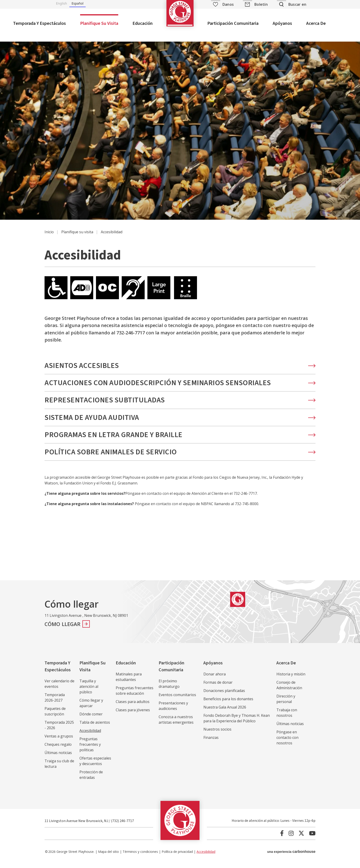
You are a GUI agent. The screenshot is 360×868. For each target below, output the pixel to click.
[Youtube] (312, 839)
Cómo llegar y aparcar (91, 709)
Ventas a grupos (59, 742)
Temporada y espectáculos (39, 23)
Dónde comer (91, 720)
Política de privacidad (177, 857)
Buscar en (297, 4)
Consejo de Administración (289, 691)
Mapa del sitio (108, 857)
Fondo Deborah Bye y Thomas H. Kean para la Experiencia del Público (237, 724)
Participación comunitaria (233, 23)
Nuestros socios (217, 735)
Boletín (261, 4)
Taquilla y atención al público (89, 692)
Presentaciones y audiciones (173, 711)
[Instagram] (291, 839)
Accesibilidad (90, 736)
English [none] (62, 3)
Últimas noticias (58, 758)
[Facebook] (282, 839)
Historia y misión (291, 680)
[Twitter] (301, 839)
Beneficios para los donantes (228, 705)
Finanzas (211, 743)
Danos (223, 4)
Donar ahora (215, 680)
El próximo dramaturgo (169, 689)
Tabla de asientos (95, 728)
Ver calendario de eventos (59, 689)
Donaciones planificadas (224, 696)
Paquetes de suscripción (55, 717)
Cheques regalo (58, 750)
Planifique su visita (99, 23)
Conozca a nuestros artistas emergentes (176, 725)
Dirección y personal (286, 705)
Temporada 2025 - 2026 (59, 731)
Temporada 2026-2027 (55, 703)
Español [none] (78, 3)
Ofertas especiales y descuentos (95, 767)
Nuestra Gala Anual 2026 (225, 713)
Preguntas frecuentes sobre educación (135, 696)
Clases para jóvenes (133, 716)
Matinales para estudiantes (129, 683)
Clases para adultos (133, 707)
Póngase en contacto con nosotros (287, 743)
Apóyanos (282, 23)
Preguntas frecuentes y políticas (90, 750)
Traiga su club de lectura (59, 769)
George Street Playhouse (180, 20)
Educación (143, 23)
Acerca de (316, 23)
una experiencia (291, 857)
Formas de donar (218, 688)
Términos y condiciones (140, 857)
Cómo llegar (63, 630)
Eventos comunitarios (177, 700)
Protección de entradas (91, 780)
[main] (180, 311)
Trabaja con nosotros (287, 718)
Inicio (49, 238)
